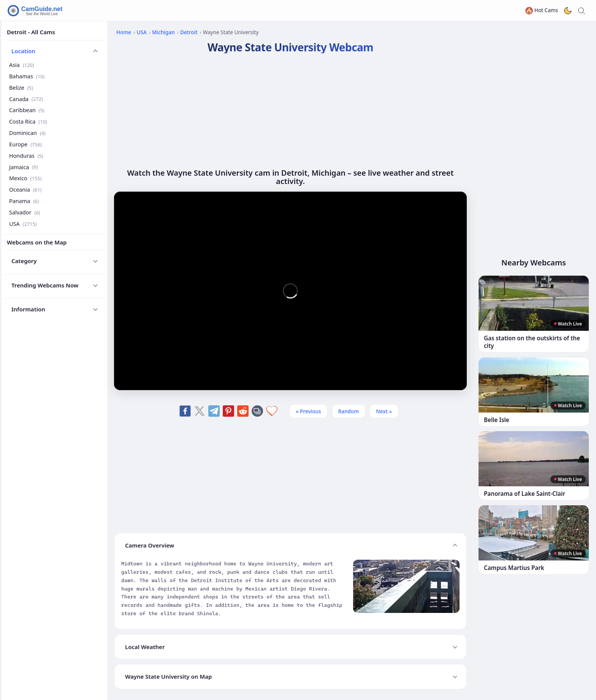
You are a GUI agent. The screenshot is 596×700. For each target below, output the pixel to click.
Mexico (25, 178)
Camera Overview (150, 545)
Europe (25, 144)
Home (124, 32)
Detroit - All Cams (31, 32)
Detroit (189, 32)
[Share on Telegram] (214, 411)
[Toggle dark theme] (568, 11)
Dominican (27, 133)
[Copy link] (257, 411)
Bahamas (27, 76)
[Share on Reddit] (243, 411)
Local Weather (145, 647)
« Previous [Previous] (308, 411)
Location (23, 51)
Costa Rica (28, 121)
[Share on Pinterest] (228, 411)
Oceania (25, 190)
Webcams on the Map (37, 242)
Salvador (25, 212)
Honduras (26, 156)
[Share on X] (200, 411)
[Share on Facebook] (185, 411)
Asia (22, 65)
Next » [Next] (384, 411)
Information (28, 309)
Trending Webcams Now (45, 285)
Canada (26, 99)
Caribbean (27, 110)
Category (24, 261)
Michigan (163, 32)
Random (349, 411)
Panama (24, 201)
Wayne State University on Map (168, 676)
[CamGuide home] (36, 11)
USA (23, 224)
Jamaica (23, 167)
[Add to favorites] (272, 411)
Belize (21, 88)
